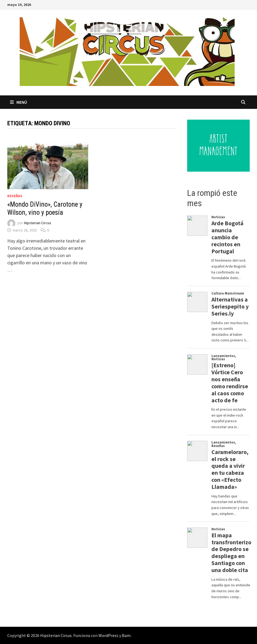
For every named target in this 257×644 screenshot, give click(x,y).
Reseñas (15, 196)
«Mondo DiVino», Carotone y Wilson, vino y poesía (45, 208)
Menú (18, 102)
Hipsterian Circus (38, 223)
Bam (126, 635)
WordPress (108, 635)
